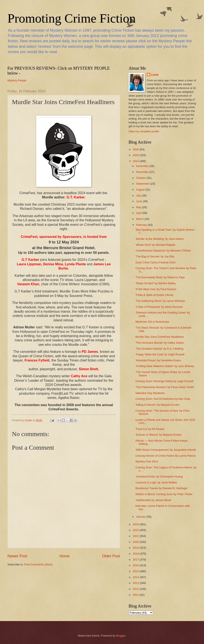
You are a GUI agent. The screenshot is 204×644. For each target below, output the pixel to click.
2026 (136, 149)
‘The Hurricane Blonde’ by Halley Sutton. (160, 343)
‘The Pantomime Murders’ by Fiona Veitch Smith (165, 387)
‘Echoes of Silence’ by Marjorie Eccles (158, 435)
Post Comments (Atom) (38, 564)
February (142, 225)
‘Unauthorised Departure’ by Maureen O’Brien (163, 251)
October (141, 178)
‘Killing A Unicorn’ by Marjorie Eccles (157, 405)
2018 (136, 554)
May (139, 207)
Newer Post (17, 556)
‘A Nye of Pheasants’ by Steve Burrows (159, 307)
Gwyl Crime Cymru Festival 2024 (155, 262)
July (139, 196)
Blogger (121, 636)
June (139, 201)
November (143, 172)
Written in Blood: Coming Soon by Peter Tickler (164, 494)
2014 (136, 577)
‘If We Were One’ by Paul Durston (156, 289)
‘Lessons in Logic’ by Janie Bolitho (156, 482)
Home (65, 556)
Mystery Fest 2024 (147, 461)
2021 (136, 536)
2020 (136, 542)
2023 (136, 524)
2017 (136, 560)
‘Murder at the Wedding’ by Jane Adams (160, 239)
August (141, 190)
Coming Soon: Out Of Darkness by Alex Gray (163, 399)
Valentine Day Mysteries (150, 393)
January (141, 517)
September (143, 184)
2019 (136, 548)
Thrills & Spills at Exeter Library (154, 295)
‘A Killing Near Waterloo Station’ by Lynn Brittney (165, 366)
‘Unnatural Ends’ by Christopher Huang (159, 477)
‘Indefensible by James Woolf (153, 500)
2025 (136, 155)
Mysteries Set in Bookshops (152, 322)
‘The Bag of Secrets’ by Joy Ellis (155, 256)
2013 (136, 583)
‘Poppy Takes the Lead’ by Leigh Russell (160, 354)
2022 (136, 530)
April (139, 213)
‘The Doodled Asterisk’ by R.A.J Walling (159, 349)
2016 (136, 565)
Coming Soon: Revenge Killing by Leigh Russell (164, 381)
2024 (136, 161)
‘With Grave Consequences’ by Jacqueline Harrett (166, 450)
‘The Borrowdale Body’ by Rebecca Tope (160, 277)
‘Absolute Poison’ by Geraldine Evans (158, 360)
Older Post (111, 556)
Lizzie (155, 75)
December (143, 166)
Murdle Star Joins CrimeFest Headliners (160, 337)
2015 (136, 571)
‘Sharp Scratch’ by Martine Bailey (155, 283)
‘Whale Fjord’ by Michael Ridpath (155, 245)
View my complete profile (144, 131)
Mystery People (17, 80)
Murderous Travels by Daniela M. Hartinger (161, 488)
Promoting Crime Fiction (72, 18)
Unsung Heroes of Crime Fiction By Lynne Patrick (165, 456)
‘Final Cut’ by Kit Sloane (150, 429)
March (140, 219)
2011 (136, 595)
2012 (136, 589)
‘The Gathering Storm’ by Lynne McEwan (160, 301)
